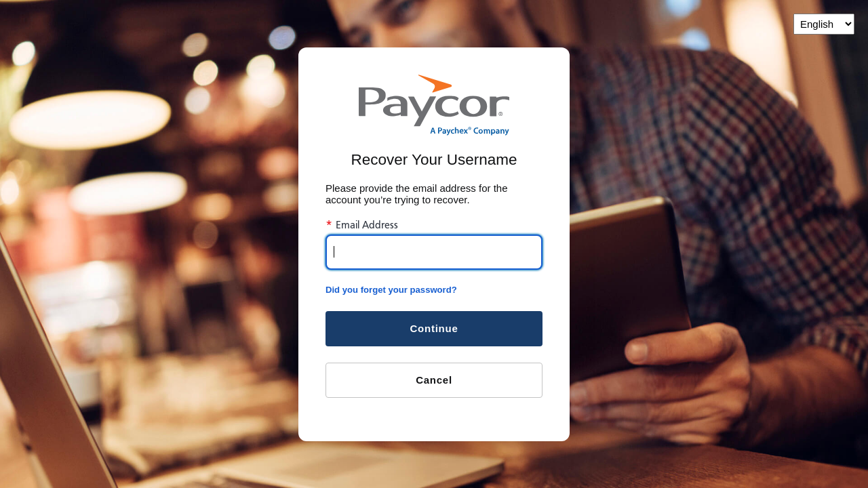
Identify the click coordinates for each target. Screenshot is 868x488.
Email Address (362, 225)
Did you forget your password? (391, 290)
